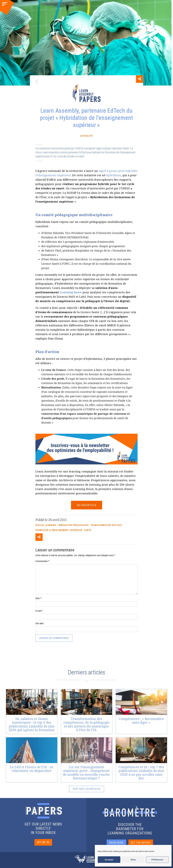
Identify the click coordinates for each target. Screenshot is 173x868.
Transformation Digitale (106, 525)
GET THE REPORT (141, 843)
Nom (38, 598)
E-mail (39, 611)
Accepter (109, 860)
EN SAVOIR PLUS (87, 505)
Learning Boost (71, 292)
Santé (88, 530)
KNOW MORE (116, 843)
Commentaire (42, 561)
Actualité (87, 136)
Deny (133, 860)
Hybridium (114, 175)
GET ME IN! (43, 842)
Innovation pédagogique (73, 525)
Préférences (157, 860)
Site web (40, 623)
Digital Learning (46, 525)
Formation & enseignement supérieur (59, 530)
